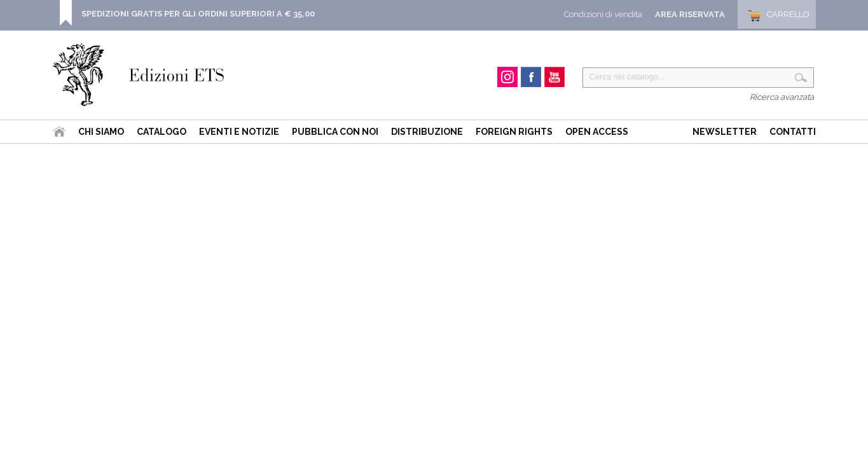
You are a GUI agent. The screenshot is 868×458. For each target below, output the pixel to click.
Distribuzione (427, 132)
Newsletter (725, 132)
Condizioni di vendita (603, 14)
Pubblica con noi (335, 132)
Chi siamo (101, 132)
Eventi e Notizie (239, 132)
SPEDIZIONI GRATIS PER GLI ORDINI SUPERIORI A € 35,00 (198, 14)
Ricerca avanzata (782, 97)
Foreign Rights (514, 132)
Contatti (793, 132)
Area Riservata (690, 14)
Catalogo (162, 132)
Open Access (597, 132)
